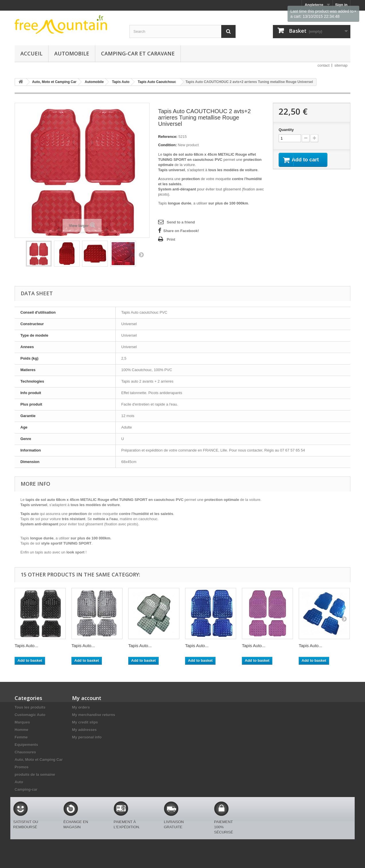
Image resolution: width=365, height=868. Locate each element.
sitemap (341, 65)
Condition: (167, 145)
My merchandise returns (94, 715)
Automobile (72, 53)
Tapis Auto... (26, 646)
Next (141, 254)
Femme (21, 737)
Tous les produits (30, 707)
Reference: (168, 137)
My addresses (84, 730)
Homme (22, 730)
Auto (19, 782)
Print (171, 239)
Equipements (26, 745)
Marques (22, 722)
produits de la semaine (35, 775)
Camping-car (26, 789)
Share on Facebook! (181, 231)
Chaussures (25, 752)
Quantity (286, 130)
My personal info (87, 737)
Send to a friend (181, 222)
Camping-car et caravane (138, 53)
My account (87, 698)
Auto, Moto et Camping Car (39, 760)
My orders (81, 707)
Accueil (31, 53)
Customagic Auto (30, 715)
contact (324, 65)
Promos (22, 767)
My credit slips (85, 722)
